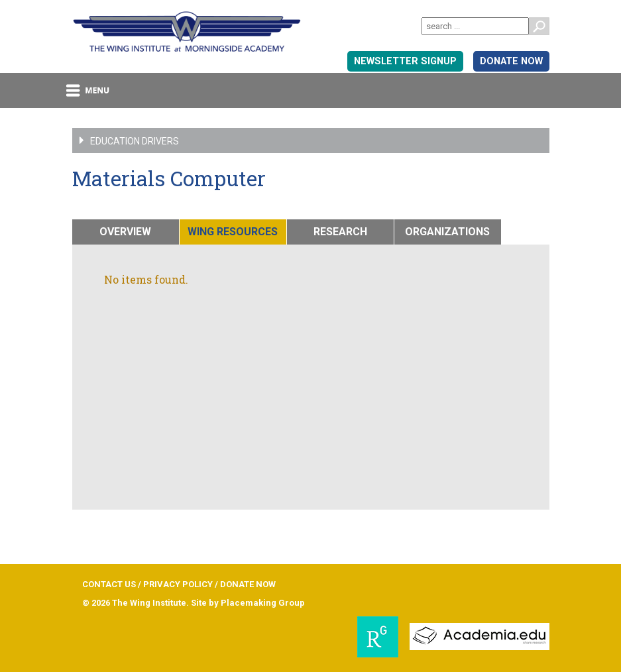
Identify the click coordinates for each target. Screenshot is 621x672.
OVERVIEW (125, 232)
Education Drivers (103, 140)
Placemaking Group (263, 603)
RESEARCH (340, 232)
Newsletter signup (405, 61)
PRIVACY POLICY (178, 584)
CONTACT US (109, 584)
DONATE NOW (511, 61)
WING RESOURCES (233, 232)
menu (88, 90)
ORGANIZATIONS (447, 232)
